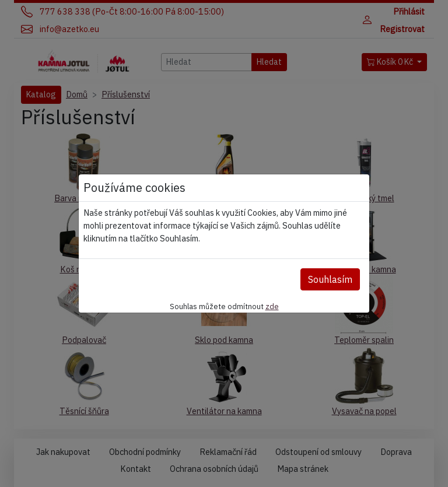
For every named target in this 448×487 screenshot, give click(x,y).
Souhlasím (330, 279)
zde (272, 306)
